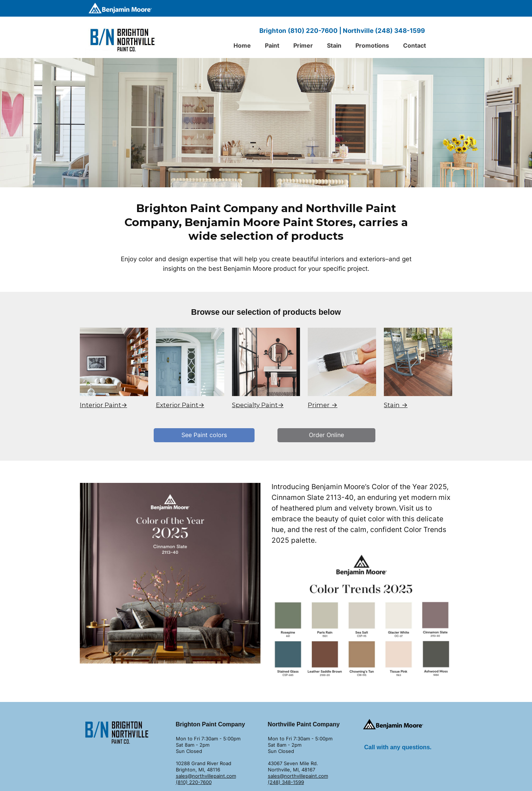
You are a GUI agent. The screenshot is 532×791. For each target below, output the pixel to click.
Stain (334, 45)
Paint (272, 45)
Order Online (326, 435)
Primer (303, 45)
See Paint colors (204, 435)
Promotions (372, 45)
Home (242, 45)
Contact (415, 45)
